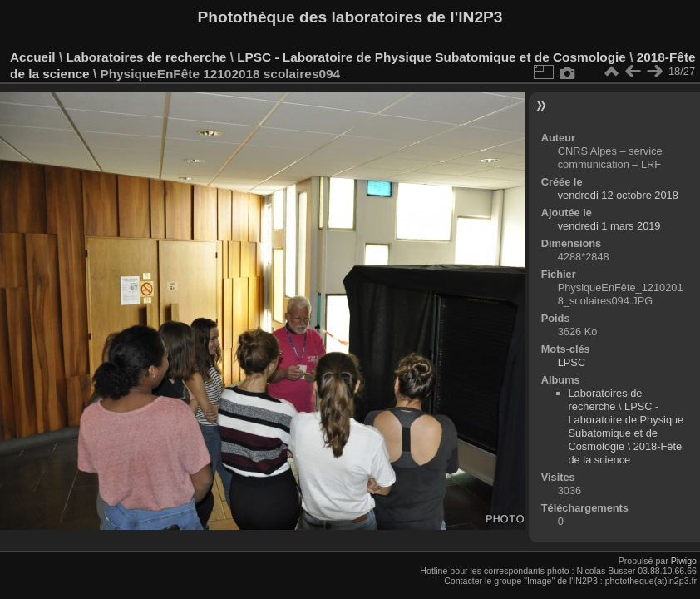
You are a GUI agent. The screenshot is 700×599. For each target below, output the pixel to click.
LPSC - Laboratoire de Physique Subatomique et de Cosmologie (431, 57)
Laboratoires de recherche (146, 57)
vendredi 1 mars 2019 (609, 226)
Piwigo (684, 561)
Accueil (33, 57)
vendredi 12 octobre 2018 (618, 195)
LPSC (572, 362)
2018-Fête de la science (626, 453)
